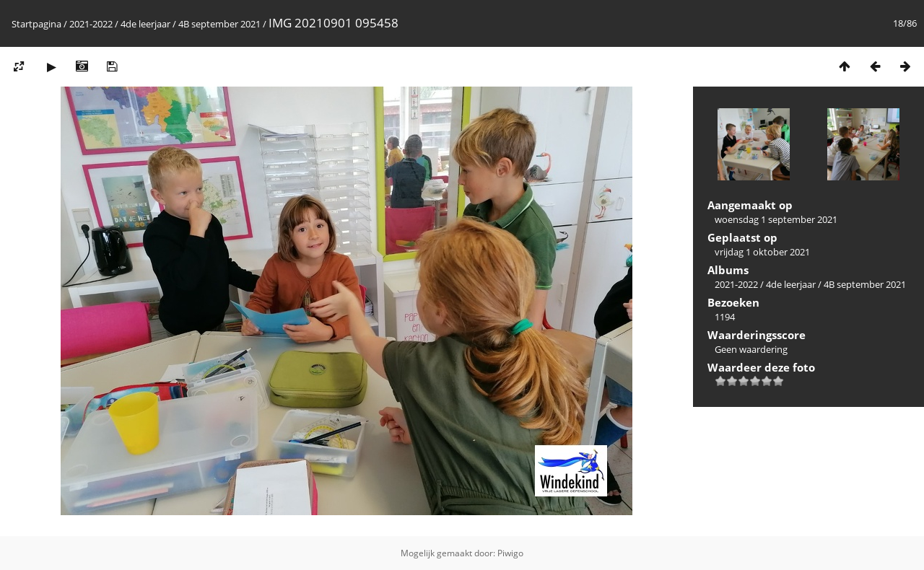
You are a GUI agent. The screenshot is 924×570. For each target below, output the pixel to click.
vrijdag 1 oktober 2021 (762, 252)
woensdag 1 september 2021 (776, 219)
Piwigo (510, 553)
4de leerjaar (145, 24)
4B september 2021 (219, 24)
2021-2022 (91, 24)
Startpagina (36, 24)
